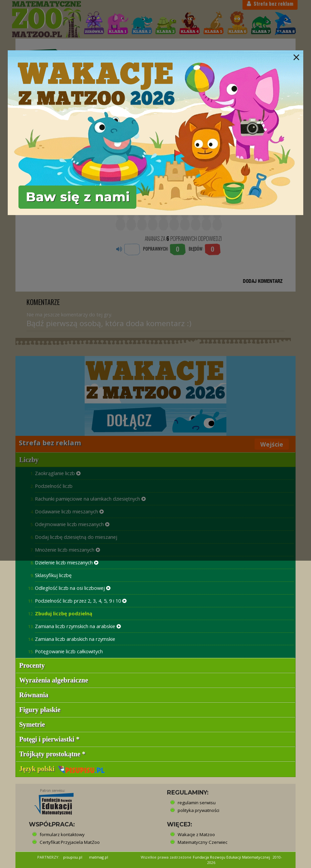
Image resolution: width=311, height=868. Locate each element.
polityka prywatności (198, 810)
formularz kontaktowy (62, 834)
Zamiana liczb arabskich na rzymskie (75, 639)
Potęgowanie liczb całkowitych (69, 651)
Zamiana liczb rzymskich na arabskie (78, 626)
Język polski (62, 769)
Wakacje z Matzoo (196, 834)
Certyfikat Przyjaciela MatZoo (70, 842)
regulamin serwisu (197, 803)
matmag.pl (99, 857)
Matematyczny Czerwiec (203, 842)
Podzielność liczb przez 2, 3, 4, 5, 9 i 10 (81, 601)
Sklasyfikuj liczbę (53, 575)
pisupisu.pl (73, 857)
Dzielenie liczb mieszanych (67, 562)
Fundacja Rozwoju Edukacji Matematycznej (231, 857)
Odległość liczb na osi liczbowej (73, 588)
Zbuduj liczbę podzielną (64, 613)
